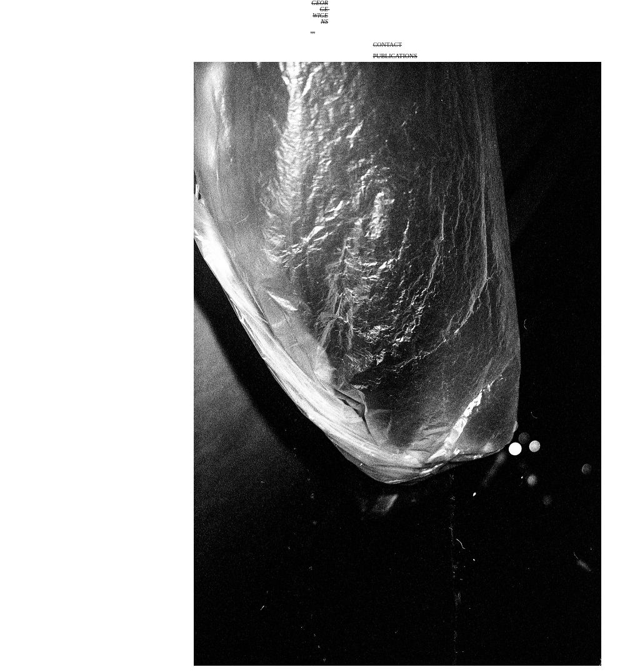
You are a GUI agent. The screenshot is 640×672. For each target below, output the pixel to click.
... (313, 32)
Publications (395, 56)
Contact (387, 45)
